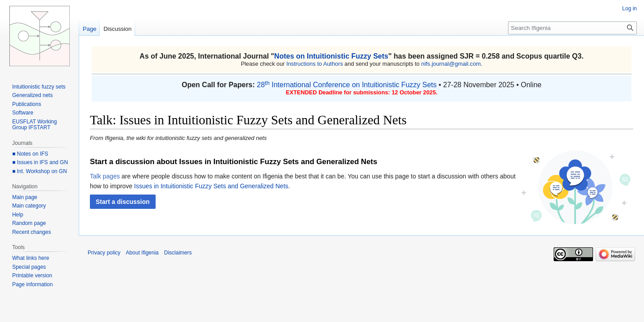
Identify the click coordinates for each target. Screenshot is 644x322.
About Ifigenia (142, 253)
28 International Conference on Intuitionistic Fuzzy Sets (347, 85)
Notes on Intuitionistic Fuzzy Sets (331, 56)
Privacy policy (104, 253)
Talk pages (105, 176)
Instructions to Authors (315, 64)
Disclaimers (178, 253)
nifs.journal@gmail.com (451, 64)
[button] (123, 202)
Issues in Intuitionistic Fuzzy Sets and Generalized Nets (211, 186)
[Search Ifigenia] (572, 28)
